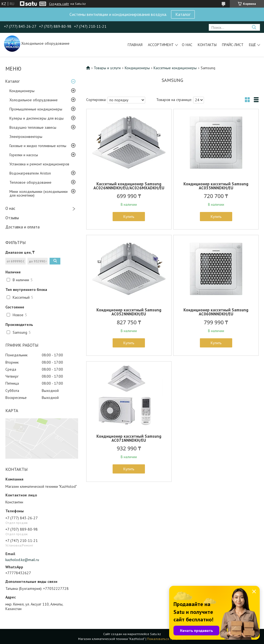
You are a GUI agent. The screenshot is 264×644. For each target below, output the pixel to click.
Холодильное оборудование (34, 100)
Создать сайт (59, 4)
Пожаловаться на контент (167, 639)
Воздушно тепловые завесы (33, 127)
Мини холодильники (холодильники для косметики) (39, 193)
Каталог (183, 14)
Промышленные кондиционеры (36, 109)
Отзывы (12, 218)
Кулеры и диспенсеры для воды (37, 118)
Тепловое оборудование (30, 182)
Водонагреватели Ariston (30, 173)
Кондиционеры (22, 91)
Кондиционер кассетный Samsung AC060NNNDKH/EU (216, 312)
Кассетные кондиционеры (175, 68)
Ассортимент (161, 45)
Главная (135, 45)
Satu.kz (155, 634)
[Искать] (254, 27)
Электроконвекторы (26, 137)
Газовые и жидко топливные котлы (38, 146)
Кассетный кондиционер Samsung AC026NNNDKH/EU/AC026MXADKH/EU (129, 186)
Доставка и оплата (22, 227)
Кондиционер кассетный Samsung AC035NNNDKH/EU (216, 186)
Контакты (207, 45)
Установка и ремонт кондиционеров (39, 164)
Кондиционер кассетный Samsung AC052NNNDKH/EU (129, 312)
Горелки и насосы (24, 155)
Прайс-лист (233, 45)
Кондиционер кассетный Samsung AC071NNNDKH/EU (129, 438)
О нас (187, 45)
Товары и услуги (107, 68)
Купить (129, 217)
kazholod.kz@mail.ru (22, 560)
